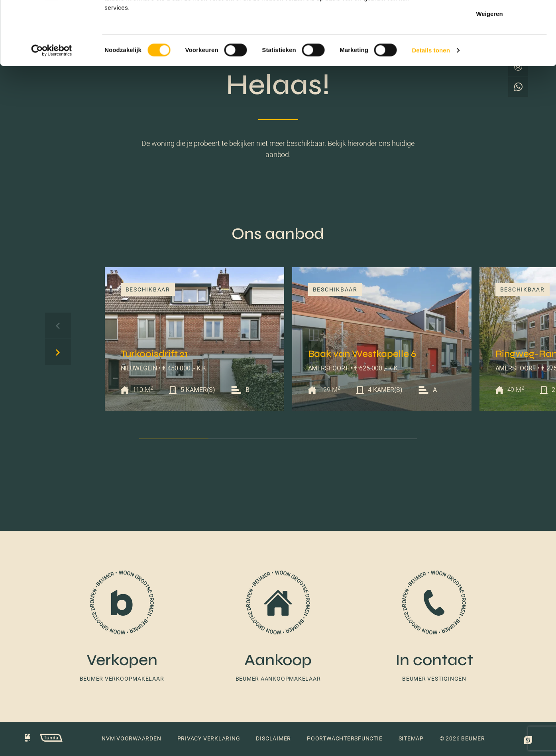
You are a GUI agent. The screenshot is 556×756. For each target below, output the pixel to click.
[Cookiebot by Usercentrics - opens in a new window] (52, 110)
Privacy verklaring (209, 738)
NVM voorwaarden (132, 738)
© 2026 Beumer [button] (462, 738)
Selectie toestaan (490, 47)
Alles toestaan (489, 21)
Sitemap (411, 738)
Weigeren (489, 73)
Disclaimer (273, 738)
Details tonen (431, 110)
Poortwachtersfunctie (345, 738)
